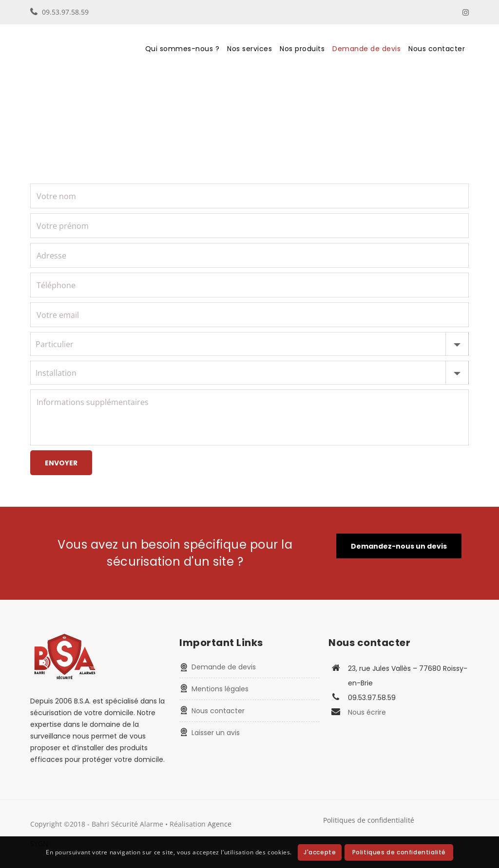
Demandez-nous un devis (399, 546)
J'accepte (320, 852)
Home (39, 113)
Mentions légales (220, 689)
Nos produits (302, 49)
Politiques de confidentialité (369, 820)
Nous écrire (367, 712)
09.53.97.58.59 (65, 12)
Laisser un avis (216, 733)
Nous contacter (437, 49)
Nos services (249, 49)
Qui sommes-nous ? (182, 49)
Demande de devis (366, 49)
